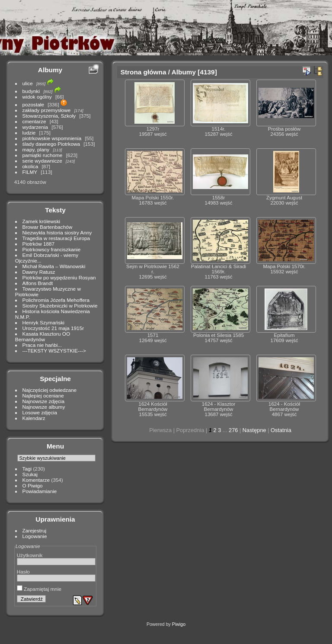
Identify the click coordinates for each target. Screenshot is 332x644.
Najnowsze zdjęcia (43, 401)
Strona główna (144, 72)
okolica (30, 166)
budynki (31, 91)
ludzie (29, 133)
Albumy (50, 70)
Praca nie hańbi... (42, 345)
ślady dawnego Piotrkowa (51, 144)
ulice (28, 83)
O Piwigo (33, 485)
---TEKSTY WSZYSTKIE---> (54, 351)
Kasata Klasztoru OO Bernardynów (43, 336)
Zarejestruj (35, 530)
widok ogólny (37, 97)
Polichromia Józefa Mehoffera (56, 300)
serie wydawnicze (42, 161)
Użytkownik (30, 555)
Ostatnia (281, 430)
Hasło (23, 572)
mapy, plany (36, 149)
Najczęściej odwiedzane (50, 390)
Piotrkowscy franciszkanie (52, 249)
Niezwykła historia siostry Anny (57, 232)
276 (233, 430)
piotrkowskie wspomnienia (52, 138)
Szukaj (30, 474)
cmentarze (34, 121)
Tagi (27, 469)
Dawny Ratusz (39, 272)
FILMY (30, 172)
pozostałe (33, 104)
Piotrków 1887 (39, 244)
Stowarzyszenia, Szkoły (49, 116)
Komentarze (36, 480)
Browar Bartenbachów (48, 227)
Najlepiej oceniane (43, 396)
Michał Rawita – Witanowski (54, 266)
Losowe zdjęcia (40, 412)
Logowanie (35, 536)
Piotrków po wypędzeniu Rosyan (59, 277)
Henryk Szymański (43, 322)
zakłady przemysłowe (47, 110)
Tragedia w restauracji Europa (56, 238)
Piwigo (179, 624)
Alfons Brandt (38, 283)
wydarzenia (35, 127)
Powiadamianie (40, 491)
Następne (254, 430)
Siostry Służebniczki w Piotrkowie (60, 306)
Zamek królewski (41, 221)
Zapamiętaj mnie (39, 589)
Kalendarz (34, 418)
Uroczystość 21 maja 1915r (53, 328)
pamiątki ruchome (43, 155)
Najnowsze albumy (44, 407)
